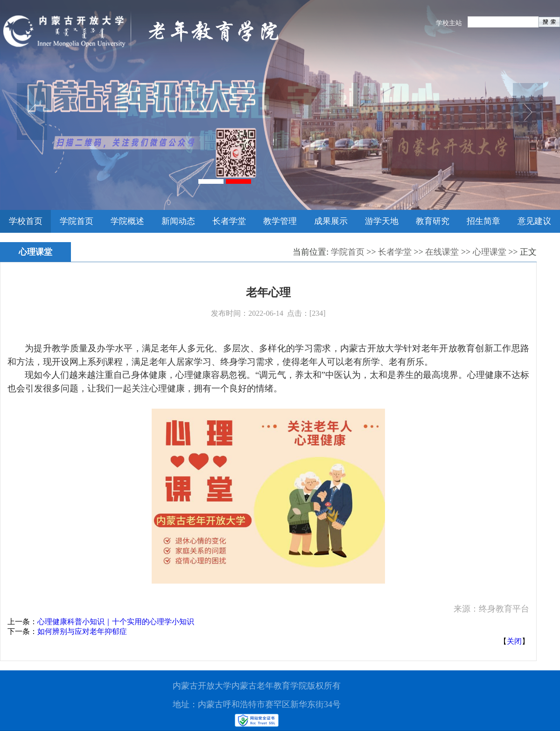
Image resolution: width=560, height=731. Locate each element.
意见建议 (534, 221)
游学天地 (382, 221)
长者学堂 (229, 221)
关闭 (514, 641)
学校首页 (26, 221)
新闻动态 (178, 221)
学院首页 (77, 221)
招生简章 (483, 221)
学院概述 (127, 221)
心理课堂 (490, 252)
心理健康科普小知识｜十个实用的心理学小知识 (116, 622)
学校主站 (449, 23)
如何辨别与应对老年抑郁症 (82, 631)
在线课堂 (442, 252)
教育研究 (433, 221)
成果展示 (331, 221)
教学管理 (280, 221)
